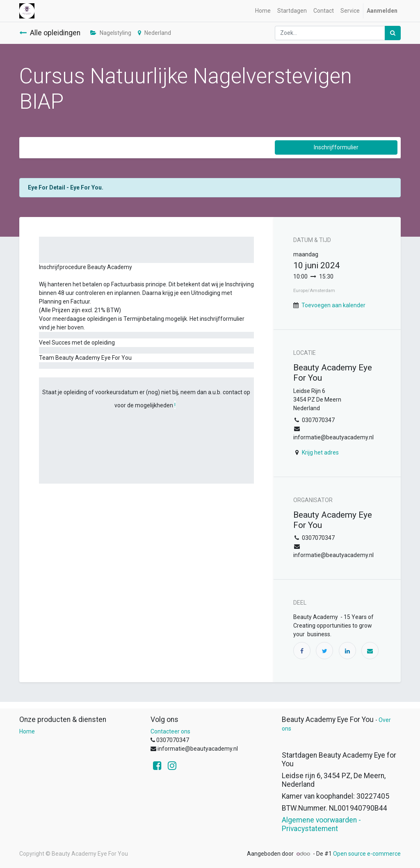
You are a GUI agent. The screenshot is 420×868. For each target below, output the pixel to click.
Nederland (154, 33)
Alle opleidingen (50, 33)
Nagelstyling (111, 33)
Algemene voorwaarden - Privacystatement (321, 824)
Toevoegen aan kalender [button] (333, 305)
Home (27, 731)
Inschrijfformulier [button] (336, 147)
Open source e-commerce (367, 854)
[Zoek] (393, 33)
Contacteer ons (170, 731)
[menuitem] (263, 11)
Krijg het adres (320, 452)
